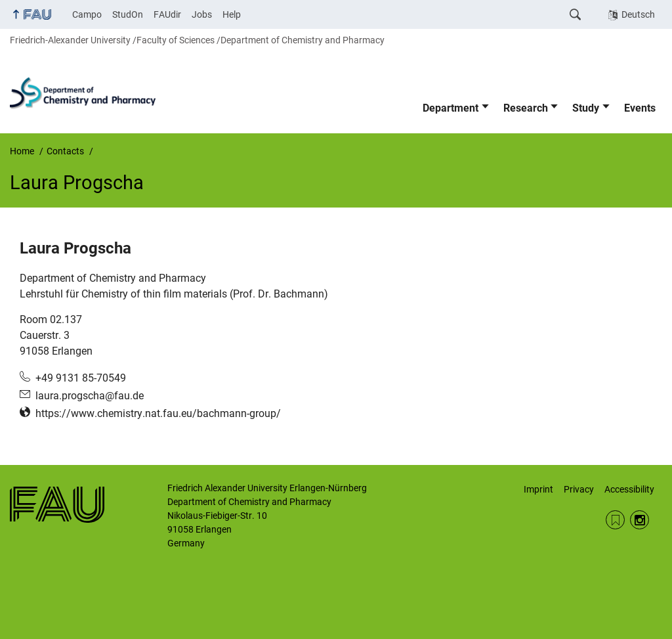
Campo (87, 14)
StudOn (128, 14)
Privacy (579, 489)
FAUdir (167, 14)
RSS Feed (615, 520)
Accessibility (629, 489)
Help (232, 14)
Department (451, 108)
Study (586, 108)
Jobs (202, 14)
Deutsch (638, 14)
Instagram (640, 520)
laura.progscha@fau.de (90, 396)
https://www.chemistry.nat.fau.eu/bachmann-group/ (158, 413)
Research (526, 108)
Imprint (538, 489)
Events (640, 108)
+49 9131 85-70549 (81, 378)
